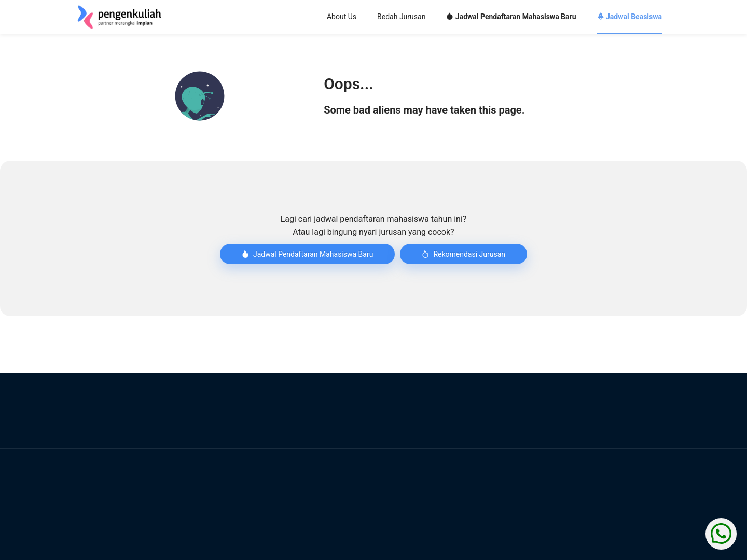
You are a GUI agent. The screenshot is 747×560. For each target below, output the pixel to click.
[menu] (436, 17)
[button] (200, 96)
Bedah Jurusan (401, 17)
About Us (342, 17)
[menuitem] (342, 17)
